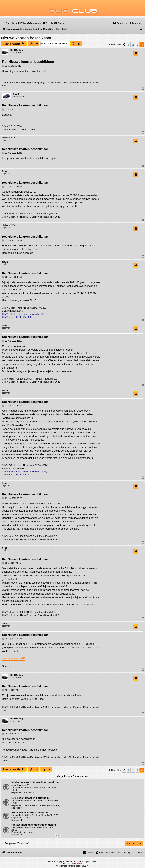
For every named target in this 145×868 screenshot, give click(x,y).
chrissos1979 (8, 138)
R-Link (27, 818)
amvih (5, 262)
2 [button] (133, 45)
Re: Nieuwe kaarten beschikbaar (28, 62)
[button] (124, 45)
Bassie (35, 815)
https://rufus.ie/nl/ (12, 658)
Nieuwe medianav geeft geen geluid (34, 825)
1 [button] (128, 45)
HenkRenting (17, 50)
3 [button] (137, 45)
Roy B (16, 94)
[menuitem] (22, 23)
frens (4, 171)
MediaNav (29, 792)
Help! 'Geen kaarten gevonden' (31, 813)
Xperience (36, 788)
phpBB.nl (84, 866)
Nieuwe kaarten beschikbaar (26, 38)
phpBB (62, 862)
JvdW (5, 624)
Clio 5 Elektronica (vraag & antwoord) (42, 805)
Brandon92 (37, 827)
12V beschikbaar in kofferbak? (30, 798)
